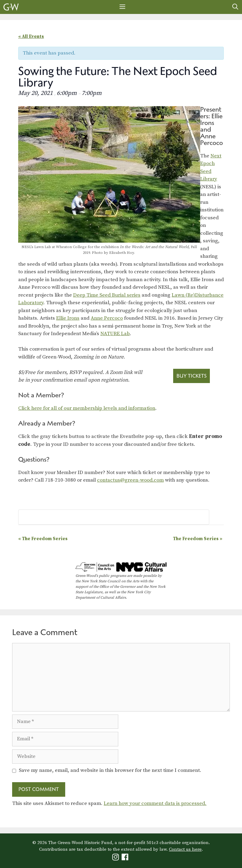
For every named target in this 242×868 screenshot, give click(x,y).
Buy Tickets (192, 376)
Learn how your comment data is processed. (155, 803)
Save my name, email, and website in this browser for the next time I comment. (110, 770)
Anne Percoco (107, 318)
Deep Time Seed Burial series (107, 295)
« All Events (31, 37)
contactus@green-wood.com (130, 480)
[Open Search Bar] (235, 7)
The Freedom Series (43, 539)
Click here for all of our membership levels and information (87, 408)
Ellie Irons (68, 318)
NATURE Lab (115, 334)
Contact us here (185, 849)
